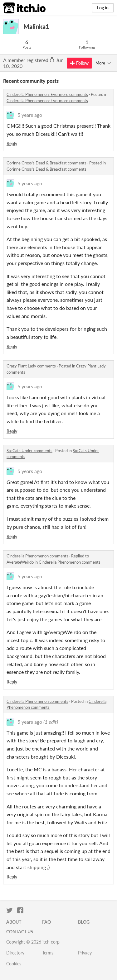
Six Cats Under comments (29, 451)
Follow (79, 63)
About (14, 922)
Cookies (14, 964)
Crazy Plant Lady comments (31, 366)
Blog (84, 922)
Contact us (20, 932)
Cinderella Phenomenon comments (37, 556)
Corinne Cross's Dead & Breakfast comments (46, 163)
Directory (15, 953)
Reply (12, 143)
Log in (103, 8)
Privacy (85, 953)
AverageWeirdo (20, 562)
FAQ (46, 922)
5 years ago (30, 115)
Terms (48, 953)
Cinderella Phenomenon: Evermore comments (47, 94)
